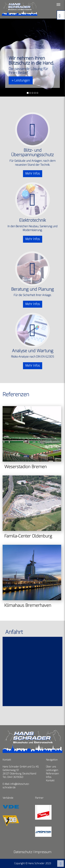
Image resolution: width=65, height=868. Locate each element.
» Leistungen (21, 80)
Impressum (43, 852)
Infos (49, 777)
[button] (2, 58)
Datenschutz (23, 852)
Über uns (51, 767)
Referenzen (52, 774)
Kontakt (50, 781)
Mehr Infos (33, 173)
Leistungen (52, 770)
